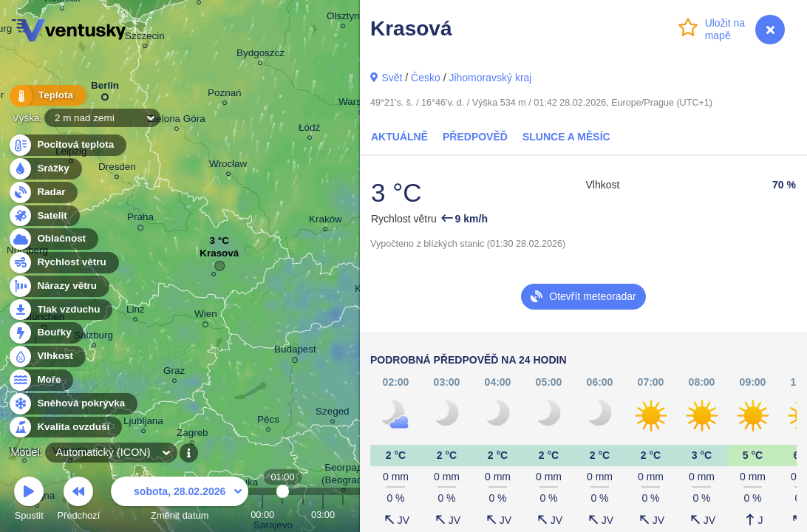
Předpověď (475, 137)
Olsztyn (343, 18)
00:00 (262, 515)
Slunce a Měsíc (566, 137)
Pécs (268, 422)
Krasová (219, 257)
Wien (206, 316)
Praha (140, 219)
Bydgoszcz (261, 55)
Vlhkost (47, 357)
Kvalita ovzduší (65, 427)
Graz (174, 373)
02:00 (303, 515)
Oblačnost (53, 239)
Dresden (117, 169)
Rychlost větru (63, 263)
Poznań (225, 95)
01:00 (283, 515)
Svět (392, 78)
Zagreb (193, 435)
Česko (426, 78)
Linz (136, 311)
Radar (43, 192)
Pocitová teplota (67, 145)
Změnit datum (180, 501)
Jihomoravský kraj (490, 78)
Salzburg (93, 337)
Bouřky (46, 333)
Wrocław (228, 166)
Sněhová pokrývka (72, 404)
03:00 (323, 515)
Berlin (105, 88)
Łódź (309, 130)
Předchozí (79, 501)
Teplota (46, 96)
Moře (41, 380)
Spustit (29, 501)
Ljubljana (143, 423)
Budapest (295, 352)
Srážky (45, 169)
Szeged (333, 413)
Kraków (326, 221)
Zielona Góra (177, 121)
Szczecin (145, 38)
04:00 (343, 515)
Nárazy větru (58, 286)
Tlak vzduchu (60, 310)
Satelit (44, 216)
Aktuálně (399, 137)
